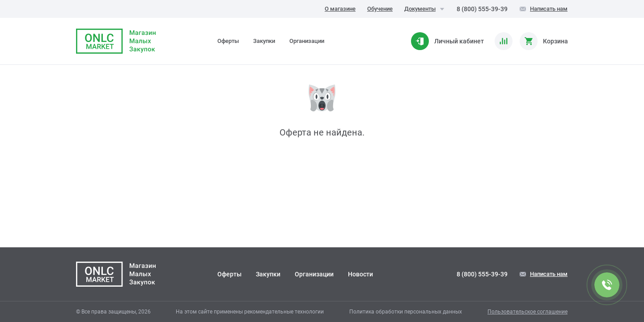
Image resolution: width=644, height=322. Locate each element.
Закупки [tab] (264, 41)
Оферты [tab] (228, 41)
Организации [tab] (307, 41)
